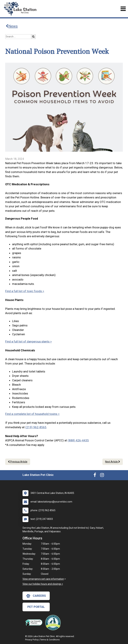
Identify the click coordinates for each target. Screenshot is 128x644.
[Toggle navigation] (123, 9)
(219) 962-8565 (36, 427)
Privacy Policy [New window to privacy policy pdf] (32, 640)
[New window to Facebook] (95, 476)
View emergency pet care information (43, 579)
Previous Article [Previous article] (18, 462)
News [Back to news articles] (12, 26)
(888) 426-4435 (78, 440)
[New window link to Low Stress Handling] (54, 623)
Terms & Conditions (50, 640)
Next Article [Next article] (113, 462)
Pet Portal (36, 607)
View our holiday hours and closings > (43, 584)
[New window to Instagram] (102, 476)
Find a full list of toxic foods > (25, 291)
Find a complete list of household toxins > (32, 414)
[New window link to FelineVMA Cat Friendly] (35, 623)
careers (36, 596)
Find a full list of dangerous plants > (28, 341)
